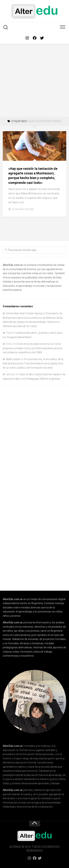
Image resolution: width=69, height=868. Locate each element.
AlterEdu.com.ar (13, 265)
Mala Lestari (13, 359)
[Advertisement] (34, 80)
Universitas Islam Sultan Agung (24, 313)
